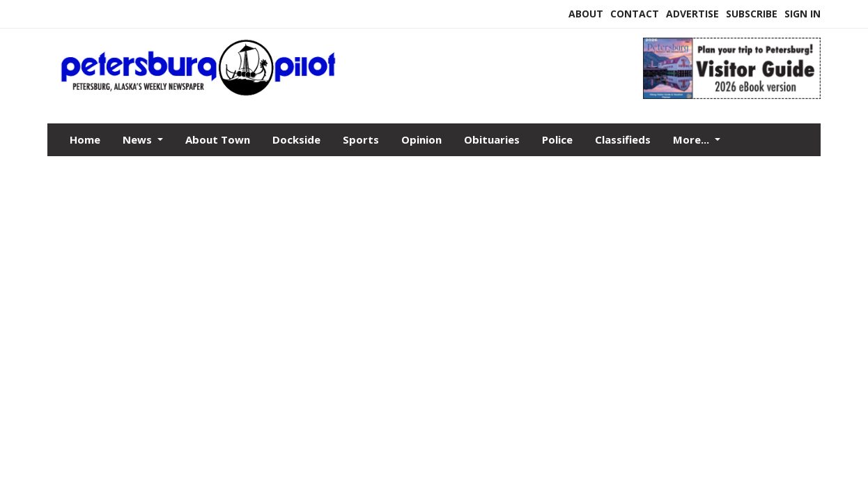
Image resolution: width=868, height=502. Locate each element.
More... (692, 139)
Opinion (421, 139)
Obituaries (492, 139)
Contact (635, 14)
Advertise (692, 14)
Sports (361, 139)
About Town (218, 139)
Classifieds (623, 139)
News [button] (139, 139)
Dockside (296, 139)
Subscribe (752, 14)
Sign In (803, 14)
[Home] (335, 93)
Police (557, 139)
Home (85, 139)
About (586, 14)
